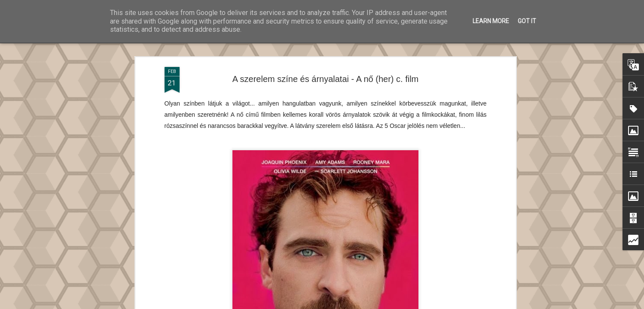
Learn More (491, 21)
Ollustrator (337, 304)
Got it (527, 21)
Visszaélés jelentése (424, 304)
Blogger (389, 304)
